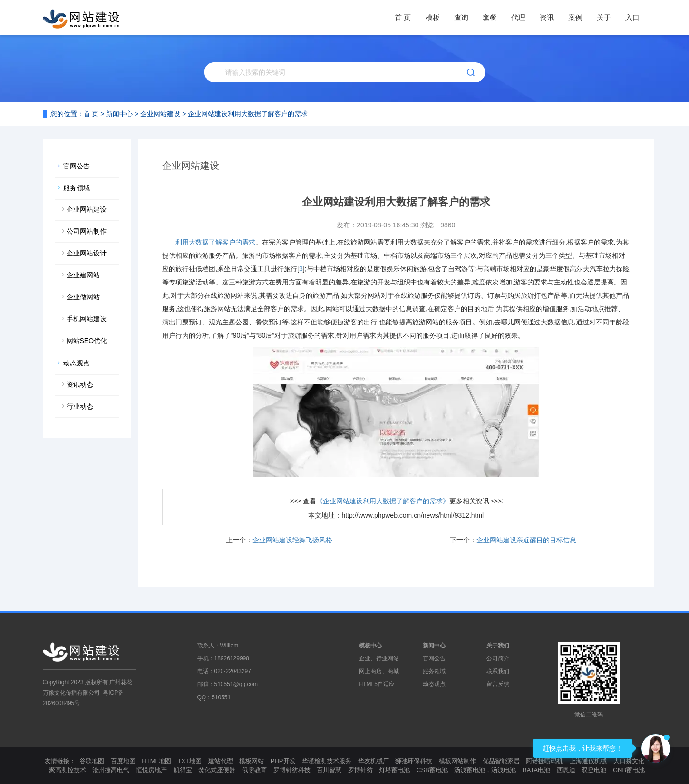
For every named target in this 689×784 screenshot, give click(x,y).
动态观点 (77, 363)
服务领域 (77, 188)
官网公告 (77, 166)
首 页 (403, 17)
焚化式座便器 (217, 770)
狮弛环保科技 (414, 761)
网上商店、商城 (379, 671)
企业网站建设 (160, 114)
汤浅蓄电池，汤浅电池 (485, 770)
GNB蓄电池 (629, 770)
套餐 (490, 17)
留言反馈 (498, 684)
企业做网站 (83, 297)
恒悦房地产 (151, 770)
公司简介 (498, 658)
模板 (433, 17)
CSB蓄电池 (432, 770)
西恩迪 (566, 770)
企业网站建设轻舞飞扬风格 (292, 540)
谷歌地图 (92, 761)
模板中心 (370, 646)
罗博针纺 (360, 770)
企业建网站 (83, 275)
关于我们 (498, 646)
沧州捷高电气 (111, 770)
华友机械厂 (374, 761)
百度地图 (123, 761)
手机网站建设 (87, 319)
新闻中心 (119, 114)
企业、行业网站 (379, 658)
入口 (632, 17)
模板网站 (252, 761)
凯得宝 (183, 770)
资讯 (547, 17)
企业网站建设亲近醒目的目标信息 (526, 540)
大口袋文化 (629, 761)
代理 (518, 17)
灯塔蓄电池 (394, 770)
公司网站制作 (87, 231)
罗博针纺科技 (292, 770)
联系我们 (498, 671)
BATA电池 (536, 770)
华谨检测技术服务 (327, 761)
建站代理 (221, 761)
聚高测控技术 (68, 770)
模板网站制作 (457, 761)
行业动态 (80, 406)
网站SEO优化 (87, 341)
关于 (604, 17)
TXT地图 (189, 761)
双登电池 (594, 770)
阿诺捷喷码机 (544, 761)
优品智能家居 (501, 761)
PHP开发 (283, 761)
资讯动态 (80, 384)
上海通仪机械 (588, 761)
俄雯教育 (254, 770)
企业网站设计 (87, 253)
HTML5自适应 (377, 684)
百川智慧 (329, 770)
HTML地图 (156, 761)
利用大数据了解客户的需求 (215, 242)
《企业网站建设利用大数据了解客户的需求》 (383, 501)
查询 (461, 17)
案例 (575, 17)
